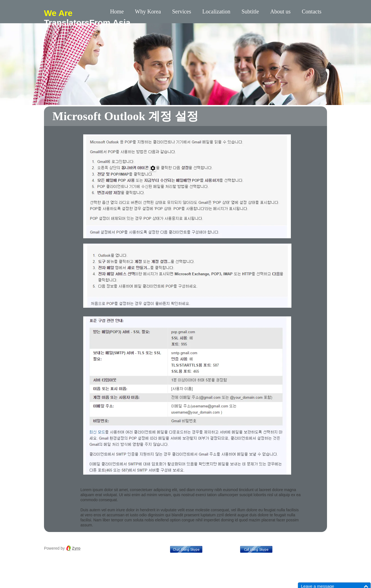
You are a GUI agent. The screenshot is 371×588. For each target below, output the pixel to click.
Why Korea (148, 11)
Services (182, 11)
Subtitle (250, 11)
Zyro (76, 548)
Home (117, 11)
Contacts (312, 11)
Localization (216, 11)
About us (280, 11)
